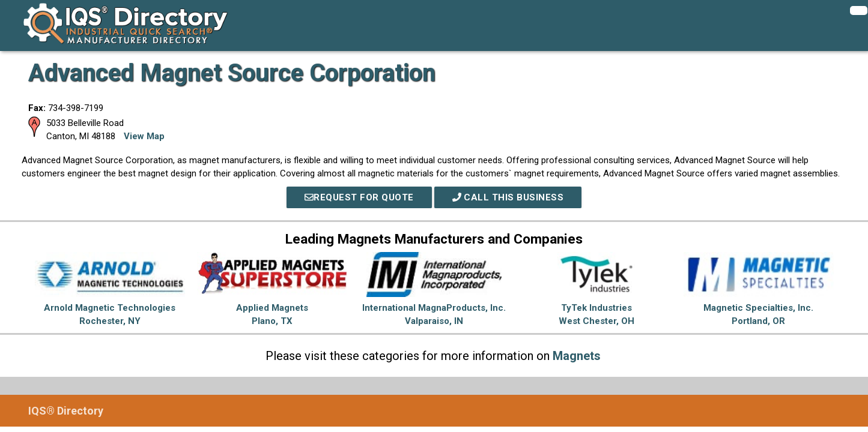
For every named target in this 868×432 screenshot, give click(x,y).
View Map (144, 136)
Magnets (577, 356)
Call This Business (508, 197)
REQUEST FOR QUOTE (359, 197)
